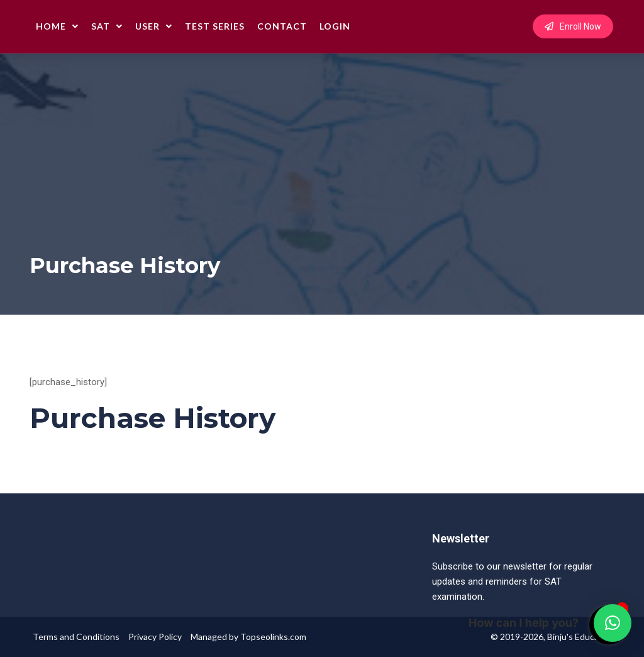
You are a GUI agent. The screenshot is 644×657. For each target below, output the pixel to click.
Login (335, 26)
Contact (282, 26)
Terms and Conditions (76, 637)
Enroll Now (573, 26)
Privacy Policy (155, 637)
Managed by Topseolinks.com (248, 637)
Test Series (215, 26)
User (154, 26)
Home (57, 26)
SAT (107, 26)
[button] (613, 623)
